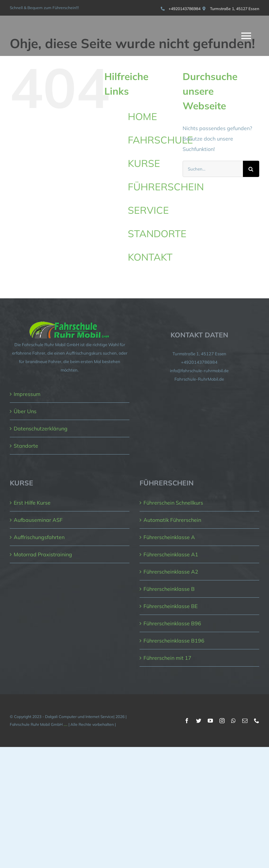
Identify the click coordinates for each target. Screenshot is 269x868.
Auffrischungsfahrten (39, 537)
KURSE (144, 163)
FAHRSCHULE (160, 140)
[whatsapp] (233, 721)
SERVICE (148, 210)
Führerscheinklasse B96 (172, 623)
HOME (142, 116)
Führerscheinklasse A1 (171, 554)
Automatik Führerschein (172, 520)
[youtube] (210, 721)
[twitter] (199, 721)
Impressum (27, 394)
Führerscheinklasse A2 (171, 572)
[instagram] (222, 721)
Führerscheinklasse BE (171, 606)
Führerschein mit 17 (167, 658)
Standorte (26, 446)
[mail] (245, 721)
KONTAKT (150, 257)
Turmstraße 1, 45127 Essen (235, 9)
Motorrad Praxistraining (43, 554)
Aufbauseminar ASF (38, 520)
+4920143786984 (185, 9)
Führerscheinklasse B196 (174, 641)
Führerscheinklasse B (169, 589)
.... (66, 724)
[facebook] (187, 721)
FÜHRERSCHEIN (166, 187)
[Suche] (251, 169)
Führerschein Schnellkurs (173, 503)
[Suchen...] (213, 169)
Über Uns (25, 411)
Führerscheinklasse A (169, 537)
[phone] (257, 721)
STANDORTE (157, 234)
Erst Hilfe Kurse (32, 503)
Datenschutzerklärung (41, 428)
